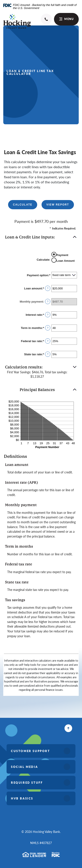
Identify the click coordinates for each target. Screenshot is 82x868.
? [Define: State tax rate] (48, 354)
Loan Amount (65, 261)
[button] (41, 237)
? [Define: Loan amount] (48, 288)
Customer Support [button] (31, 751)
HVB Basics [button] (22, 798)
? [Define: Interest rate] (48, 315)
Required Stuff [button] (27, 782)
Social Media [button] (24, 767)
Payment (62, 255)
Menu (66, 19)
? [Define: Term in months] (48, 328)
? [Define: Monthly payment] (48, 301)
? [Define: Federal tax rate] (48, 341)
